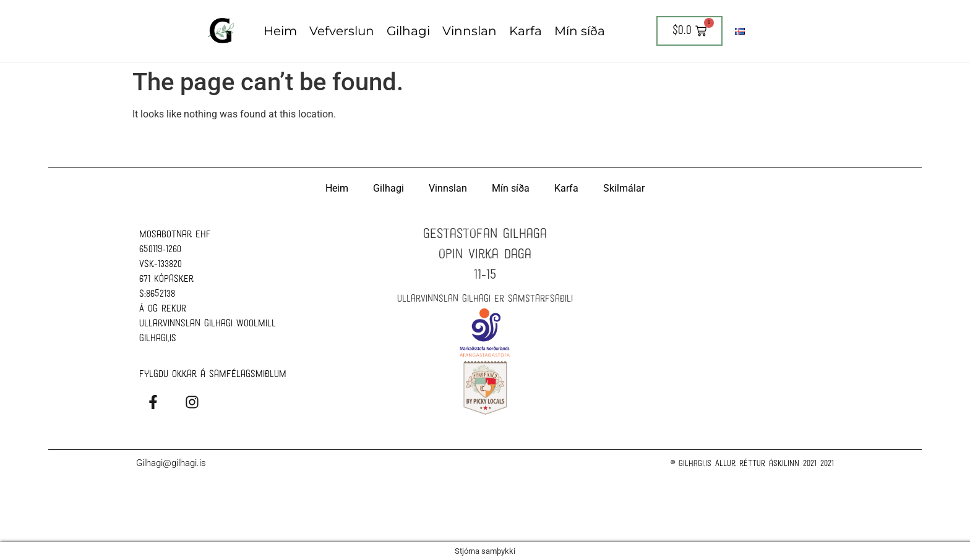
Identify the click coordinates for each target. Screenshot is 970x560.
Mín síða (580, 31)
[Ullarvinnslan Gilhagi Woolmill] (732, 295)
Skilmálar (624, 188)
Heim (280, 31)
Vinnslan (470, 31)
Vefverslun (342, 31)
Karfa (526, 31)
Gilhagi (408, 31)
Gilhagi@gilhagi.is (171, 462)
